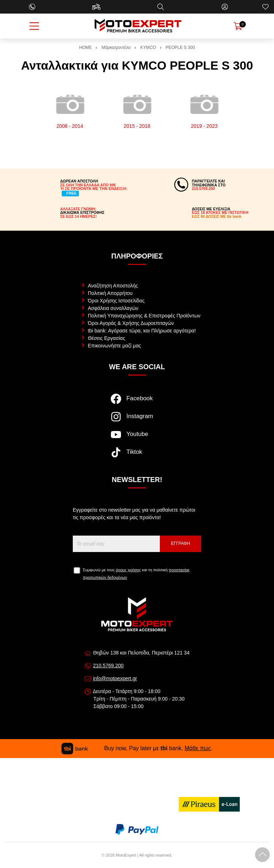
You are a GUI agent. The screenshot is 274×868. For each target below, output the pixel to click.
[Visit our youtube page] (137, 438)
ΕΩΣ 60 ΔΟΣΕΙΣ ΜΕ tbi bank (217, 216)
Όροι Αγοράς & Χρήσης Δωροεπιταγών (131, 323)
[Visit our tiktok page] (137, 456)
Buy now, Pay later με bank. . (137, 748)
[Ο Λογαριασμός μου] (225, 7)
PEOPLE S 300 (180, 47)
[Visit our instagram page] (137, 420)
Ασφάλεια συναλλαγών (113, 308)
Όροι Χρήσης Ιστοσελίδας (116, 301)
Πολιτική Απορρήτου (110, 293)
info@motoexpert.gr (115, 678)
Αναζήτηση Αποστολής (113, 286)
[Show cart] (238, 26)
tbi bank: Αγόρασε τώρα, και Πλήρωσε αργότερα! (142, 331)
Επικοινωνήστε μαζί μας (114, 346)
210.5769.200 (108, 666)
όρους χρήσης (128, 570)
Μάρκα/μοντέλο (116, 47)
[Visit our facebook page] (137, 402)
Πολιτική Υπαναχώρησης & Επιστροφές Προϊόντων (144, 316)
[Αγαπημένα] (265, 7)
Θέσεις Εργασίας (106, 338)
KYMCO (148, 47)
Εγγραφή (181, 543)
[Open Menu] (34, 26)
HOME (86, 47)
